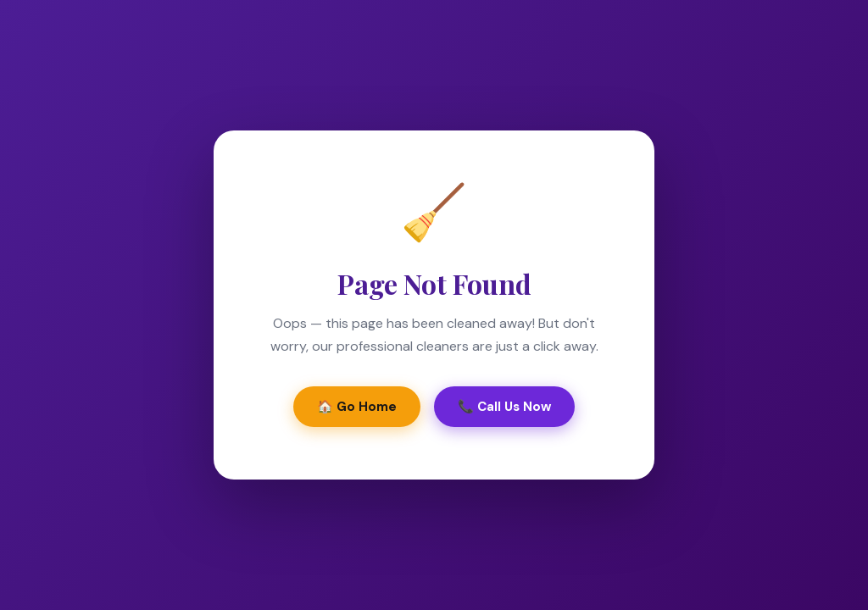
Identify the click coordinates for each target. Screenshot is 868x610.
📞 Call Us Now (504, 407)
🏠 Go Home (357, 407)
